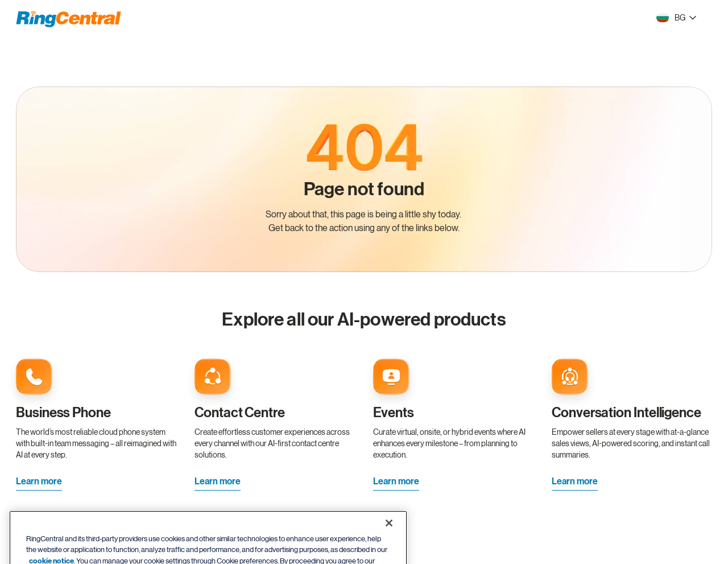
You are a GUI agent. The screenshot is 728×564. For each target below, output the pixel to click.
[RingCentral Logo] (69, 19)
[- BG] (676, 18)
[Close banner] (389, 537)
